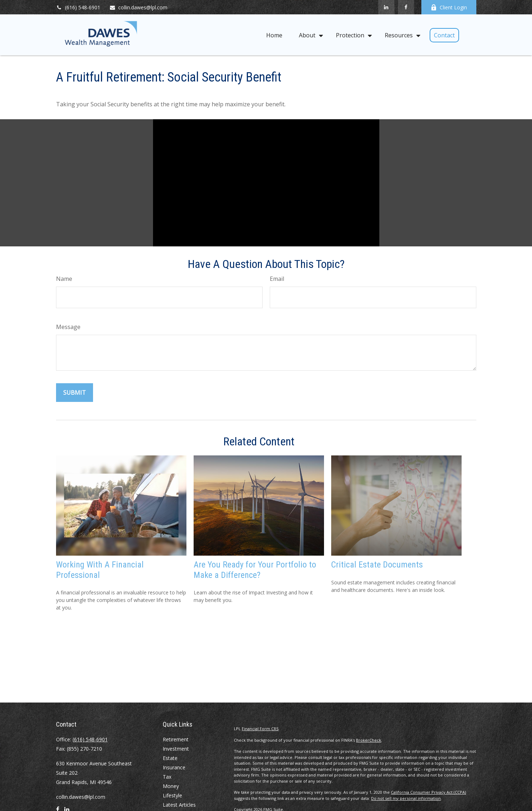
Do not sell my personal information (406, 798)
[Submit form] (75, 393)
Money (171, 786)
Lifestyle (172, 795)
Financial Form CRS (260, 729)
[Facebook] (406, 7)
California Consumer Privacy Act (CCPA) (428, 792)
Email (277, 279)
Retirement (176, 739)
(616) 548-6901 (78, 7)
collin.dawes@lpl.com (138, 7)
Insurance (174, 767)
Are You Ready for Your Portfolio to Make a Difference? (255, 570)
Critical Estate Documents (377, 565)
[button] (274, 35)
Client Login (449, 7)
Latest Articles (179, 805)
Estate (170, 758)
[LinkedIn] (386, 7)
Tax (167, 777)
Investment (176, 749)
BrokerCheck (369, 740)
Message (68, 327)
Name (64, 279)
